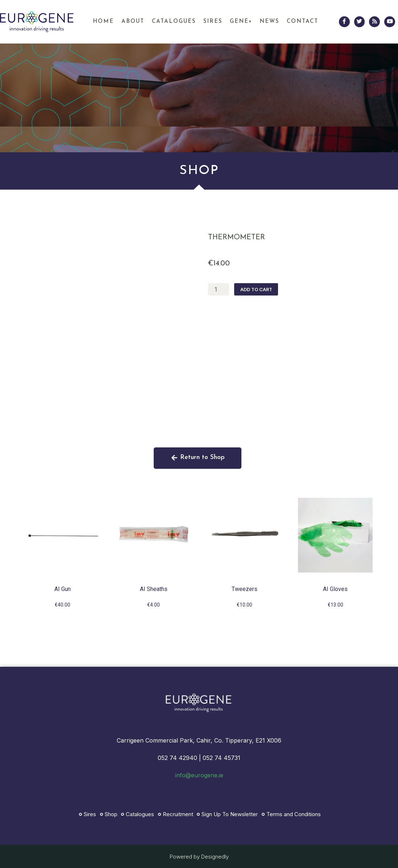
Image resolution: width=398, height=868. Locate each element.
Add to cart (254, 290)
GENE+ (241, 22)
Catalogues (174, 22)
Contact (302, 22)
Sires (213, 22)
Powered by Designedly (199, 857)
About (133, 22)
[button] (198, 458)
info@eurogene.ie (199, 775)
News (269, 22)
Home (103, 22)
